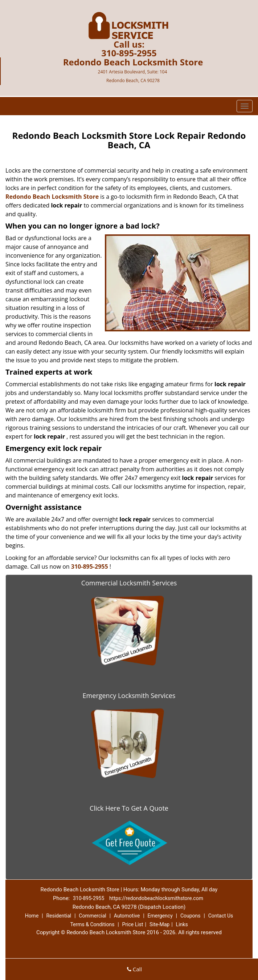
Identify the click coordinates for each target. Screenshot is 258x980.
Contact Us (221, 916)
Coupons (191, 916)
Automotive (127, 916)
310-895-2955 (129, 53)
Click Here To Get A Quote (129, 808)
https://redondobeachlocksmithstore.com (156, 898)
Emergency (160, 916)
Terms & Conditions (92, 924)
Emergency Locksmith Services (129, 695)
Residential (59, 916)
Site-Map (159, 924)
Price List (133, 924)
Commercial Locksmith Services (129, 583)
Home (32, 916)
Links (182, 924)
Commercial (92, 916)
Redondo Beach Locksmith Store (52, 197)
